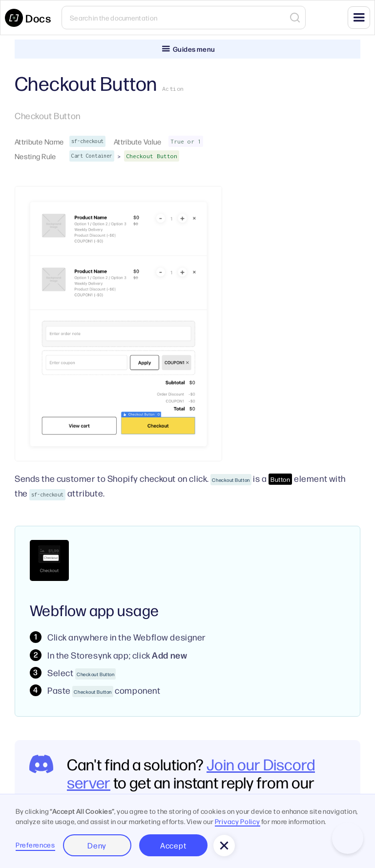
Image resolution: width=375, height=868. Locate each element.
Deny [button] (97, 845)
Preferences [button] (35, 845)
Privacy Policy (238, 821)
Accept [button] (173, 845)
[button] (359, 18)
